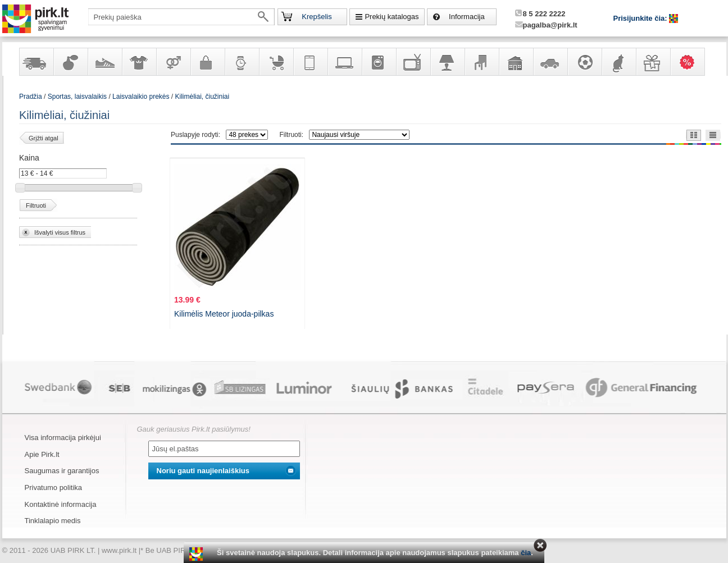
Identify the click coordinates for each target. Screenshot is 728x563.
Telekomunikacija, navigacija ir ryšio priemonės (310, 62)
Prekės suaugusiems (173, 62)
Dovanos (653, 62)
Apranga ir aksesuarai (139, 62)
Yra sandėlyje (36, 62)
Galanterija (207, 62)
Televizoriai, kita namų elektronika (413, 62)
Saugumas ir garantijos (62, 471)
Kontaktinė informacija (61, 504)
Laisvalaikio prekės (141, 97)
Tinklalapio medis (53, 521)
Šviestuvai (447, 62)
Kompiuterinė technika (344, 62)
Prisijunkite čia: (641, 18)
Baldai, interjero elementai (481, 62)
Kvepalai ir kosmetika (70, 62)
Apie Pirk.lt (42, 454)
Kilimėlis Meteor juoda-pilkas (224, 314)
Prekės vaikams (276, 62)
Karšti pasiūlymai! (691, 62)
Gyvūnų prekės (618, 62)
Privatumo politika (54, 488)
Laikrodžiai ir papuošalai (242, 62)
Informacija (467, 17)
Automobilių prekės (550, 62)
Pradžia (31, 97)
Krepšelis (317, 17)
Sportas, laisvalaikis (584, 62)
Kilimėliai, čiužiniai (203, 97)
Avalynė (104, 62)
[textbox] (181, 17)
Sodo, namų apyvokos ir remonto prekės (516, 62)
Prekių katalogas (392, 17)
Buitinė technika (379, 62)
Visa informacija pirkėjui (63, 438)
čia (526, 553)
